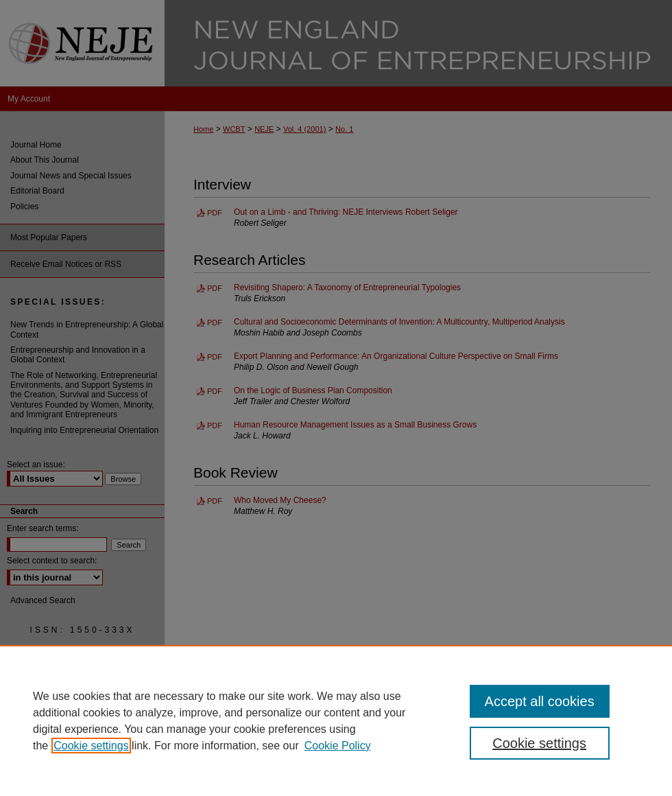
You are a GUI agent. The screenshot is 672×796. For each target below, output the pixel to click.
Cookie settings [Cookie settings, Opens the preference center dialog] (539, 743)
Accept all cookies (540, 701)
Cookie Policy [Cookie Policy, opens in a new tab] (338, 746)
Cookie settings (91, 746)
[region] (336, 721)
